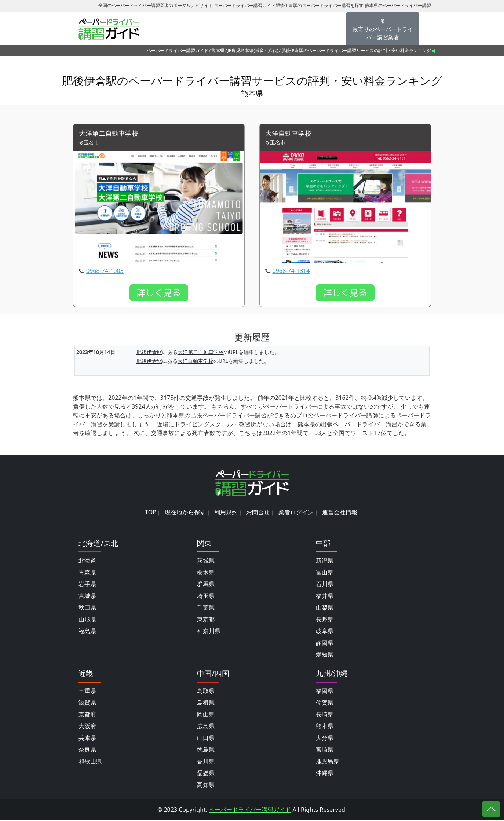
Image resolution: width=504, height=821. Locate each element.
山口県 (206, 739)
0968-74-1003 (105, 271)
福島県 (87, 632)
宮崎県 (325, 751)
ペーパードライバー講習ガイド (178, 50)
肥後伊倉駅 (149, 353)
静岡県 (325, 644)
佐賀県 (325, 704)
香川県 (206, 762)
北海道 (87, 562)
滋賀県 (87, 704)
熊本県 (218, 50)
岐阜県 (325, 632)
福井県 (325, 597)
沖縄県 (325, 774)
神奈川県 (209, 632)
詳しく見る (159, 293)
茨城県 (206, 562)
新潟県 (325, 562)
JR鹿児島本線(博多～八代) (253, 50)
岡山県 (206, 715)
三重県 (87, 692)
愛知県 (325, 656)
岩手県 (87, 585)
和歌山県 (90, 762)
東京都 (206, 620)
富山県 (325, 573)
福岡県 (325, 692)
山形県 (87, 620)
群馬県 (206, 585)
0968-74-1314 (291, 271)
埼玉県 (206, 597)
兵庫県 (87, 739)
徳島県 (206, 751)
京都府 (87, 715)
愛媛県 (206, 774)
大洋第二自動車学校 (112, 134)
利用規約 (226, 513)
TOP (151, 513)
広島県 (206, 727)
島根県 (206, 704)
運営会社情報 (340, 513)
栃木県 (206, 573)
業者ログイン (296, 513)
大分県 (325, 739)
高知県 (206, 786)
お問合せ (258, 513)
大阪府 (87, 727)
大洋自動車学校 (291, 134)
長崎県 (325, 715)
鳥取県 (206, 692)
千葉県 (206, 609)
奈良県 (87, 751)
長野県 (325, 620)
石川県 (325, 585)
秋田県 (87, 609)
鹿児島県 (328, 762)
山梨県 (325, 609)
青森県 (87, 573)
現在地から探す (185, 513)
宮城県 (87, 597)
